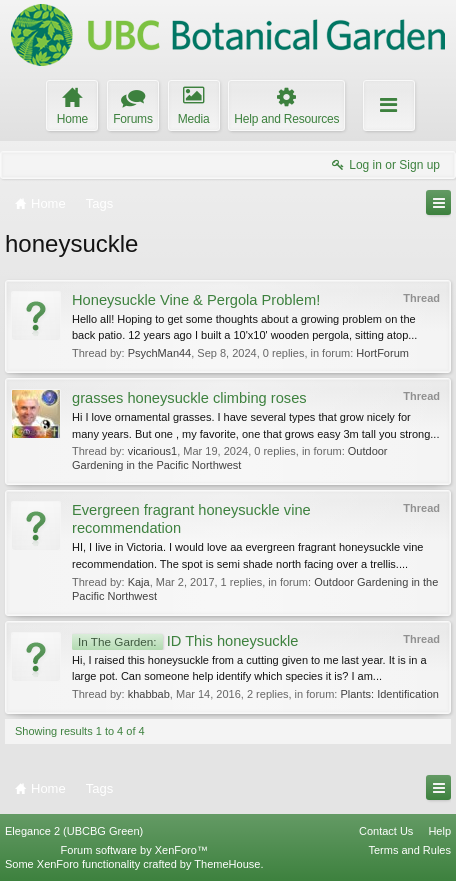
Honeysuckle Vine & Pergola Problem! (196, 300)
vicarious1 (153, 451)
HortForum (382, 353)
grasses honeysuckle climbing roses (189, 398)
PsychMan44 (160, 353)
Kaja (139, 582)
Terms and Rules (409, 850)
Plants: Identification (389, 694)
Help (439, 831)
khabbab (149, 694)
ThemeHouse (227, 864)
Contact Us (386, 831)
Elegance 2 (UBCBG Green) (74, 831)
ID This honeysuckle (185, 641)
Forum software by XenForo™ (134, 850)
